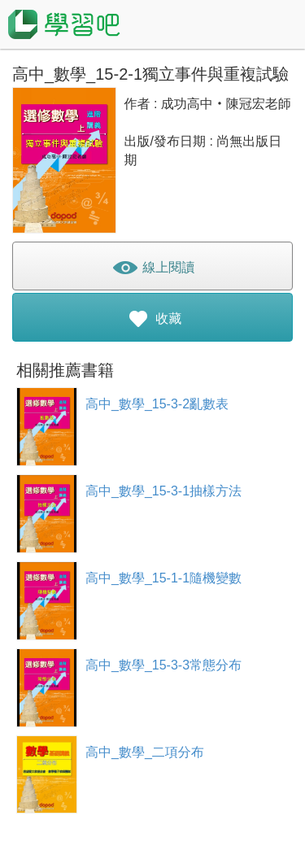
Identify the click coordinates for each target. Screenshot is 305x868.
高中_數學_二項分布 (145, 752)
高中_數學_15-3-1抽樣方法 (163, 491)
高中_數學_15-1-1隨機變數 (163, 578)
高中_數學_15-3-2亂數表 (157, 404)
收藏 (152, 322)
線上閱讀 (152, 270)
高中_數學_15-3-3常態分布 (163, 665)
